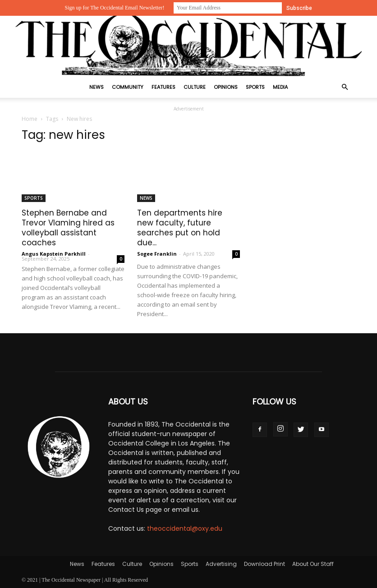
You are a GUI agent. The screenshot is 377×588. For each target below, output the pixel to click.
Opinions (226, 87)
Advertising (221, 564)
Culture (195, 87)
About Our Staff (313, 564)
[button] (345, 87)
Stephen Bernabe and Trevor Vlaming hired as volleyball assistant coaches (68, 228)
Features (163, 87)
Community (128, 87)
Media (280, 87)
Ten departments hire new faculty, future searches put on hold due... (180, 228)
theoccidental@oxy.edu (185, 528)
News (97, 87)
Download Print (264, 564)
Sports (255, 87)
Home (30, 119)
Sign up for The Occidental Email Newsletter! (114, 8)
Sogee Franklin (157, 254)
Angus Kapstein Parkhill (54, 254)
